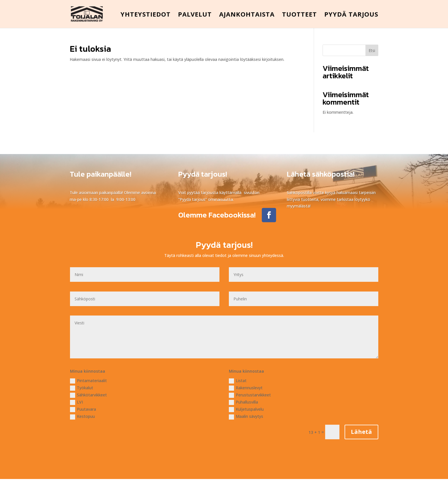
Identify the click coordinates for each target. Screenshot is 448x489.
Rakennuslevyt (246, 388)
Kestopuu (82, 416)
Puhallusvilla (243, 402)
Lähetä (361, 432)
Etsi (372, 50)
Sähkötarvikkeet (88, 395)
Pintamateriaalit (88, 381)
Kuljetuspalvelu (246, 409)
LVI (76, 402)
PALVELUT (195, 15)
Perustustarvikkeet (250, 395)
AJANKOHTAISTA (247, 15)
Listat (238, 381)
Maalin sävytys (246, 416)
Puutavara (83, 409)
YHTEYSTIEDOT (146, 15)
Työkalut (82, 388)
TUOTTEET (299, 15)
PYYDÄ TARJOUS (351, 15)
